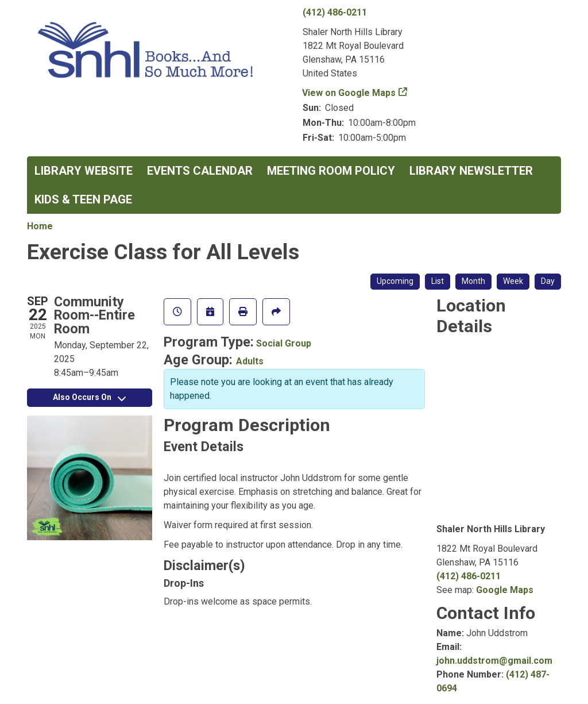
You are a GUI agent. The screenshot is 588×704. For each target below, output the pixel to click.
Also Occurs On (89, 397)
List (438, 281)
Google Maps (505, 590)
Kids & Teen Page (83, 199)
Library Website (84, 171)
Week (513, 281)
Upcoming (395, 281)
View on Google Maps (349, 93)
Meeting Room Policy (331, 171)
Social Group (284, 343)
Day (548, 281)
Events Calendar (200, 171)
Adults (250, 361)
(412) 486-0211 (335, 12)
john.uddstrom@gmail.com (494, 661)
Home (40, 226)
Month (473, 281)
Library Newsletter (471, 171)
